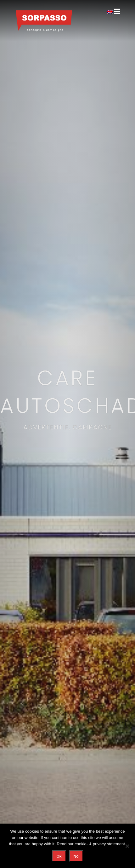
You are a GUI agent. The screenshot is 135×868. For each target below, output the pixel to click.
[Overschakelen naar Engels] (110, 11)
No (76, 856)
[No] (127, 846)
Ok (59, 856)
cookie (81, 844)
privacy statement (109, 844)
